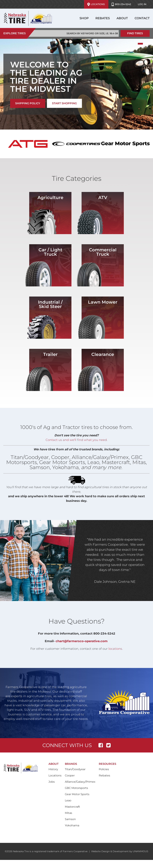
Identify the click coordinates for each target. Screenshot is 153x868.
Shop (84, 18)
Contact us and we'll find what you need (76, 440)
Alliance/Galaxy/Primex (80, 782)
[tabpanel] (76, 84)
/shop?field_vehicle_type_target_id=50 (103, 265)
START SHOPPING (64, 103)
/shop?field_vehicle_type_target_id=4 (103, 370)
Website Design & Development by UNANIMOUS (120, 851)
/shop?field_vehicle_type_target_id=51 (50, 318)
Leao (68, 800)
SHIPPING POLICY (28, 103)
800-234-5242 (121, 4)
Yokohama (72, 825)
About (122, 18)
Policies (104, 769)
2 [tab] (147, 44)
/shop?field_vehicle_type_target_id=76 (50, 213)
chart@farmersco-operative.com (82, 641)
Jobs (52, 782)
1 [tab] (140, 44)
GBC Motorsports (76, 788)
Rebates (103, 18)
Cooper (70, 775)
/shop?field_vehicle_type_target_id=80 (103, 318)
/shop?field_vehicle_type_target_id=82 (50, 370)
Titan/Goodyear (75, 769)
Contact (142, 18)
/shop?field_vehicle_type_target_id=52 (103, 213)
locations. (116, 649)
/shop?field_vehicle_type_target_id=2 (50, 265)
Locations (96, 4)
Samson (70, 819)
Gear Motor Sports (77, 794)
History (53, 769)
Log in (142, 4)
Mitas (68, 813)
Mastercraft (72, 807)
